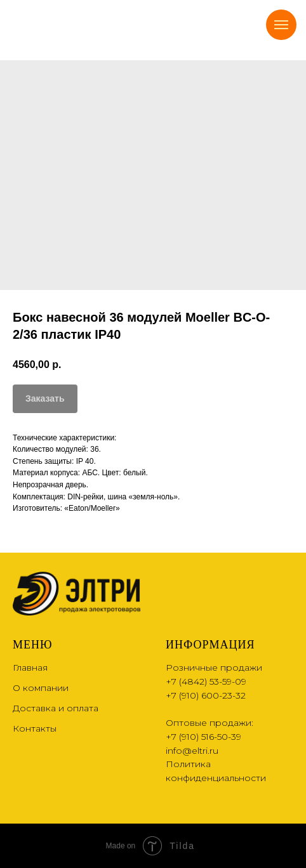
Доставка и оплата (56, 708)
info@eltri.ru (192, 751)
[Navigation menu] (281, 25)
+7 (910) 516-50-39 (203, 737)
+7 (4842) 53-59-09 (206, 681)
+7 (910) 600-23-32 (206, 695)
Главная (30, 667)
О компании (41, 688)
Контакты (35, 728)
